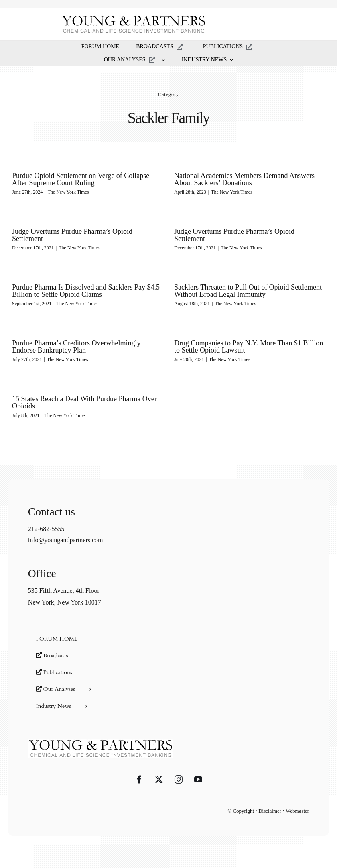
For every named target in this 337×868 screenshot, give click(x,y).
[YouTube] (198, 780)
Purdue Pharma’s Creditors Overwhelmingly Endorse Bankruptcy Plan (76, 347)
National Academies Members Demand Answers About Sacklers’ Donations (244, 179)
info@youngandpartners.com (66, 540)
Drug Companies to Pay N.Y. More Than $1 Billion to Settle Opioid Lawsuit (249, 347)
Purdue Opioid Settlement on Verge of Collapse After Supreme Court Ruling (81, 179)
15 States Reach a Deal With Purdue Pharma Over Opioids (84, 402)
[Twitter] (159, 780)
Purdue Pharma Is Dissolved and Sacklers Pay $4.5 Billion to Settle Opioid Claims (86, 291)
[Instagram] (179, 780)
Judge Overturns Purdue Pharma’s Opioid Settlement (72, 235)
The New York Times (68, 192)
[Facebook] (139, 780)
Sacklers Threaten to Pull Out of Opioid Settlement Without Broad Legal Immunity (248, 291)
